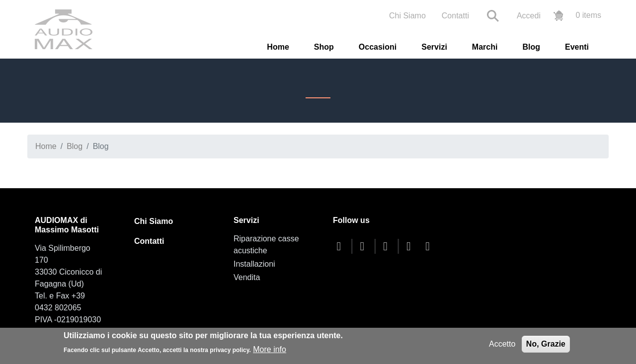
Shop (324, 47)
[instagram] (411, 246)
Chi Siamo (407, 16)
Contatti (455, 16)
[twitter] (365, 246)
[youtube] (388, 246)
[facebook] (341, 246)
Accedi (529, 16)
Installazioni (254, 264)
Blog (531, 47)
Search (493, 16)
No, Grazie (546, 344)
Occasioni (378, 47)
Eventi (577, 47)
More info (270, 349)
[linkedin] (430, 246)
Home (278, 47)
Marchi (485, 47)
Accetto (502, 344)
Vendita (247, 277)
